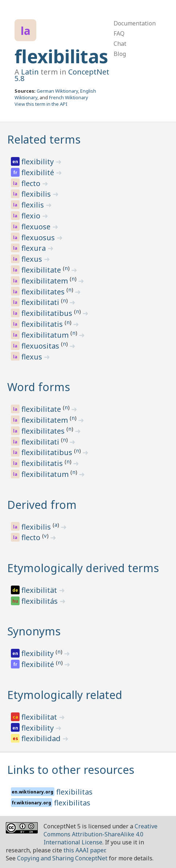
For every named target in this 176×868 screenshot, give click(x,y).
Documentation (135, 23)
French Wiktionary (69, 97)
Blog (120, 54)
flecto (32, 183)
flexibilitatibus (48, 313)
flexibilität (40, 590)
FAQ (119, 33)
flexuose (37, 227)
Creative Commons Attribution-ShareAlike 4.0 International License (101, 834)
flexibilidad (42, 738)
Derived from (42, 505)
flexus (33, 259)
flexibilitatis (43, 324)
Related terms (44, 139)
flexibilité (39, 172)
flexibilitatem (46, 281)
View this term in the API (41, 104)
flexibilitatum (46, 335)
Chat (120, 44)
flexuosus (39, 238)
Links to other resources (71, 770)
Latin (30, 72)
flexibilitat (40, 717)
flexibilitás (40, 601)
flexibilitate (42, 270)
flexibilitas (61, 56)
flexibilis (37, 194)
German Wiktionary (57, 91)
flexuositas (41, 346)
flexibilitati (41, 302)
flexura (34, 248)
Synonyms (34, 631)
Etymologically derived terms (83, 568)
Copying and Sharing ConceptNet (62, 858)
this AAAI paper (84, 850)
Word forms (39, 387)
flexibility (38, 162)
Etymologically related (65, 695)
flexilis (34, 205)
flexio (32, 216)
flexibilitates (44, 292)
